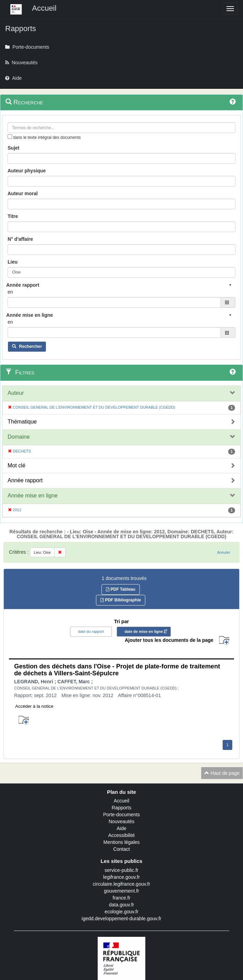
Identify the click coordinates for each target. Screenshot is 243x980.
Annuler (224, 552)
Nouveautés (122, 821)
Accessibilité (121, 835)
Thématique (22, 422)
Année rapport (25, 480)
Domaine (19, 437)
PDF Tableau (121, 589)
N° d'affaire (20, 239)
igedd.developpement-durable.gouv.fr (122, 919)
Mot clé (17, 465)
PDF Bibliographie (121, 600)
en (10, 292)
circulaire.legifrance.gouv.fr (121, 884)
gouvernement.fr (121, 891)
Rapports (122, 808)
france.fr (121, 898)
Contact (121, 849)
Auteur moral (23, 193)
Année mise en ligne (33, 496)
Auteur (16, 393)
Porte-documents (122, 815)
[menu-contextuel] (10, 137)
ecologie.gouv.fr (121, 912)
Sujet (13, 148)
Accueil (121, 801)
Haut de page (222, 773)
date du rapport (91, 631)
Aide (121, 828)
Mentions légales (121, 842)
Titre (13, 216)
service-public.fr (121, 870)
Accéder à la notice (34, 706)
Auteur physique (27, 171)
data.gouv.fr (122, 905)
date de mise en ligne (144, 631)
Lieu (13, 262)
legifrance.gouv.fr (121, 877)
